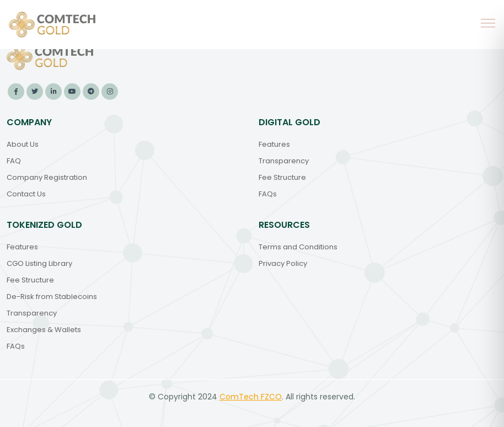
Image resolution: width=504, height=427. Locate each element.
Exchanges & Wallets (44, 330)
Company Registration (47, 177)
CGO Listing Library (39, 263)
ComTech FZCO (251, 397)
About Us (23, 144)
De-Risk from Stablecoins (52, 297)
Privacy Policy (283, 263)
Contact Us (26, 194)
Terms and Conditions (298, 247)
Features (274, 144)
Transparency (284, 161)
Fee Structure (282, 177)
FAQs (268, 194)
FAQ (14, 161)
